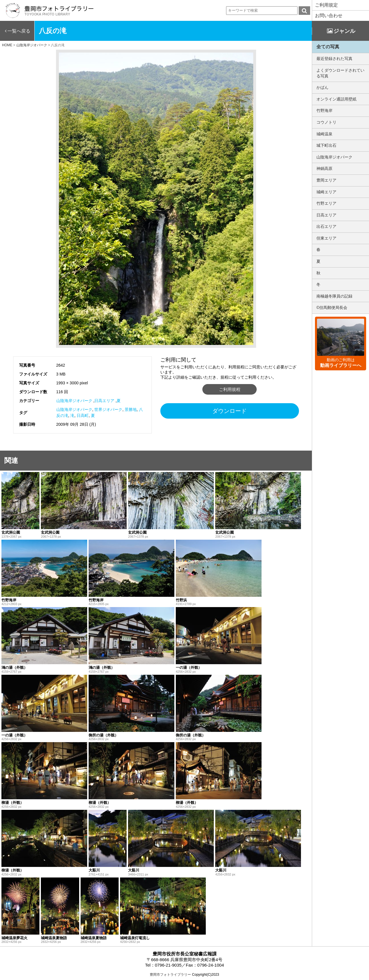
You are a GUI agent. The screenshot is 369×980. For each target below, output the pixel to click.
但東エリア (326, 238)
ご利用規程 (230, 389)
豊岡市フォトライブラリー (170, 975)
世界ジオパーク (108, 409)
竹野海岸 (324, 111)
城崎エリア (326, 192)
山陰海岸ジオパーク (74, 401)
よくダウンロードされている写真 (340, 73)
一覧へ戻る (19, 31)
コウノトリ (326, 122)
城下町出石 (326, 145)
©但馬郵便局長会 (332, 308)
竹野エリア (326, 203)
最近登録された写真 (334, 59)
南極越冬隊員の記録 (334, 296)
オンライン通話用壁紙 (336, 99)
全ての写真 (328, 47)
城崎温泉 (324, 134)
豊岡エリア (326, 180)
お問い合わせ (329, 16)
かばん (322, 87)
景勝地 (131, 409)
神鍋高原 (324, 168)
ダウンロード (230, 411)
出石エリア (326, 226)
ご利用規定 (326, 5)
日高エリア (104, 401)
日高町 (83, 415)
